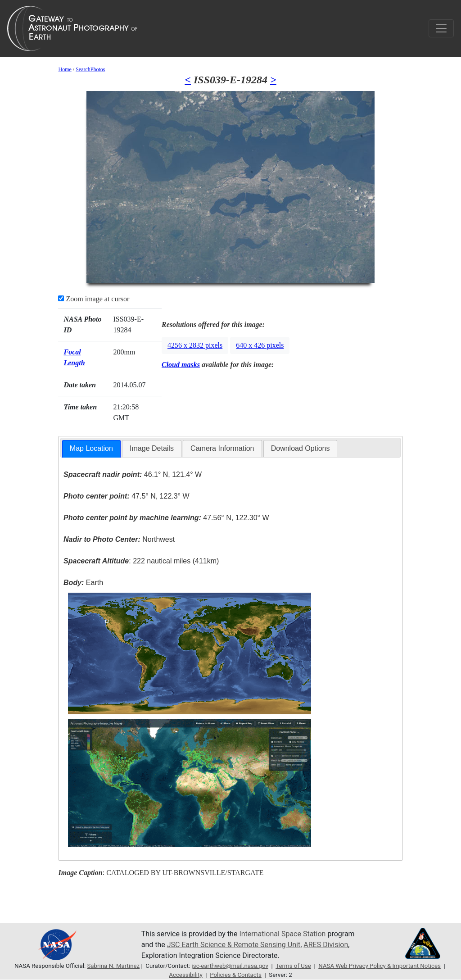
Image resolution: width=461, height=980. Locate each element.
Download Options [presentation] (301, 448)
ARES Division (326, 945)
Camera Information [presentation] (222, 448)
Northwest (119, 539)
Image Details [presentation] (152, 448)
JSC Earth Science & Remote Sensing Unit (234, 945)
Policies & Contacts (236, 975)
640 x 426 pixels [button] (260, 345)
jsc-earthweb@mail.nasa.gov (230, 966)
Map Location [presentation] (91, 448)
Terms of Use (293, 966)
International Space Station (282, 934)
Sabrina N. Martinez (113, 966)
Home (65, 69)
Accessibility (185, 975)
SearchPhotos (90, 69)
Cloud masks (181, 365)
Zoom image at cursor (94, 299)
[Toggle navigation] (441, 28)
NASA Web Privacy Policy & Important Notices (380, 966)
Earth (83, 583)
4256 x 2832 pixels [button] (195, 345)
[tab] (91, 449)
